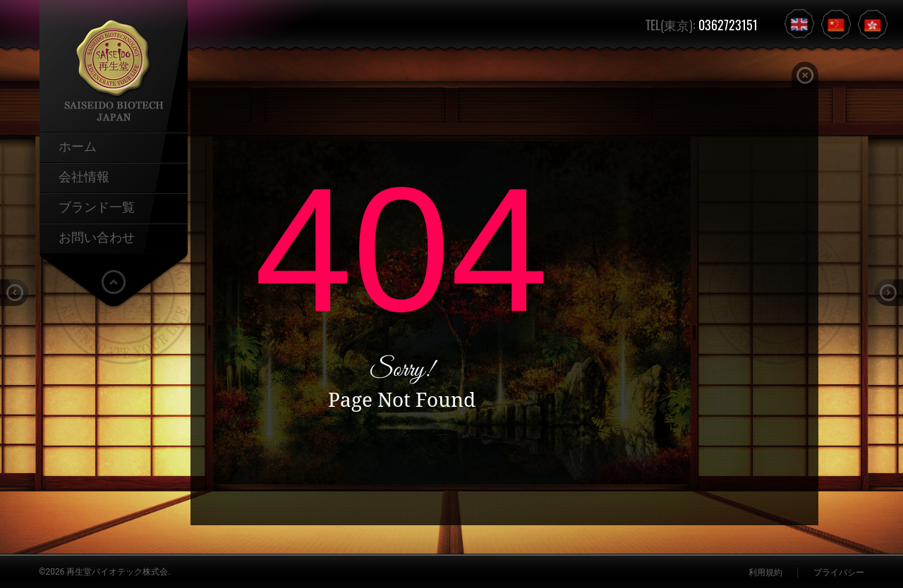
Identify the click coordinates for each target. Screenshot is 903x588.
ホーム (78, 145)
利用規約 (765, 572)
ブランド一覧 (97, 206)
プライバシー (839, 572)
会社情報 (84, 176)
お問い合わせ (97, 236)
